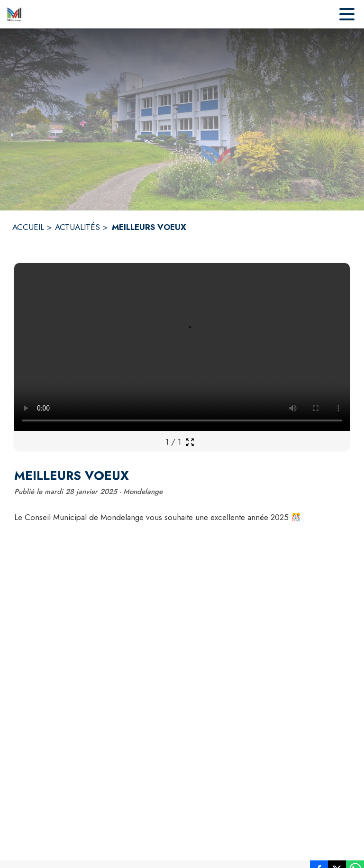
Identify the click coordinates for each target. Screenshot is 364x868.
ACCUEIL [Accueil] (28, 227)
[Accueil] (14, 14)
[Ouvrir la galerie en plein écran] (190, 442)
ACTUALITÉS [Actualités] (77, 227)
